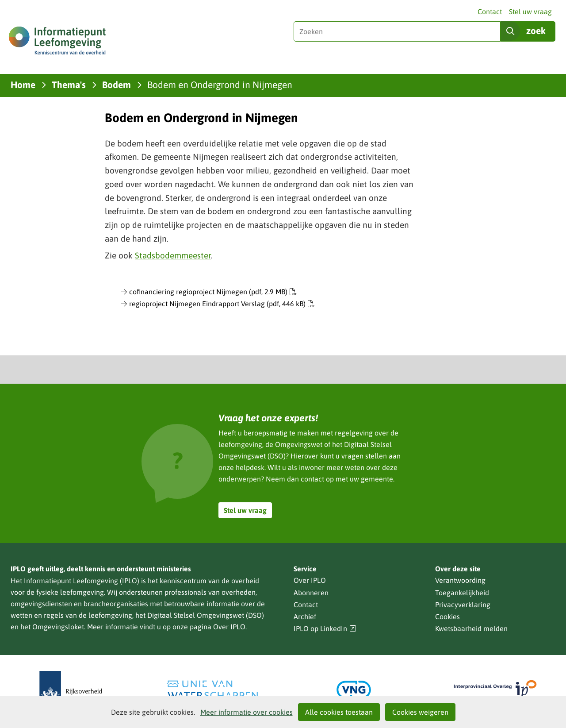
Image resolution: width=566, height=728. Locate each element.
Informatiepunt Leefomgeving (71, 581)
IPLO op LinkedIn (325, 629)
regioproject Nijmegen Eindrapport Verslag (222, 304)
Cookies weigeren (420, 712)
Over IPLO (229, 627)
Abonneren (311, 593)
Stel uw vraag (530, 12)
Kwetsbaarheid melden (471, 628)
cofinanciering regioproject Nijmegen (213, 292)
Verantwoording (460, 580)
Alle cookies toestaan (339, 712)
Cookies (447, 616)
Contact (490, 12)
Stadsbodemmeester (173, 255)
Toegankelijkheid (462, 593)
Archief (305, 616)
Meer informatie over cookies (247, 712)
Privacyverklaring (463, 605)
